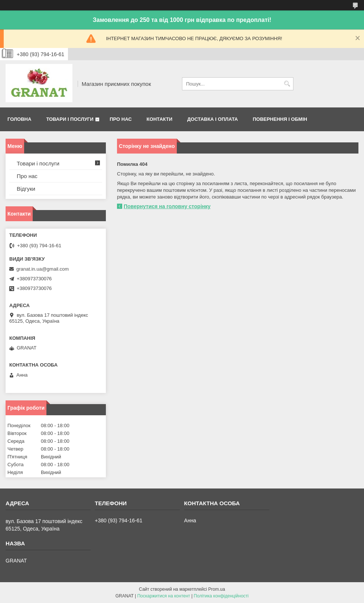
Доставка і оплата (212, 119)
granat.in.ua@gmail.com (43, 269)
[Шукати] (287, 84)
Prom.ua (217, 589)
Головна (19, 119)
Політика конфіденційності (221, 596)
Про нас (121, 119)
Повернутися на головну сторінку (167, 206)
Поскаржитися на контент (163, 596)
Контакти (160, 119)
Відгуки (26, 189)
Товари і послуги (70, 119)
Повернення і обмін (280, 119)
